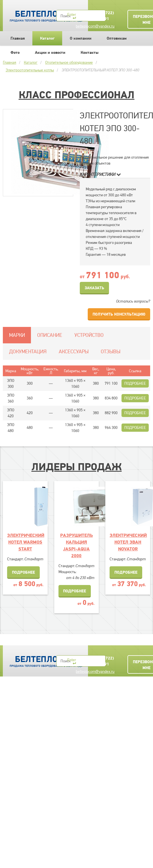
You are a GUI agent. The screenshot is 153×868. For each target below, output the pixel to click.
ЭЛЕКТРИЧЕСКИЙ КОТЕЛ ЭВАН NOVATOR (128, 542)
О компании (81, 38)
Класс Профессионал (77, 95)
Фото (15, 52)
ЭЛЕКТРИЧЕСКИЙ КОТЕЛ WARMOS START (26, 542)
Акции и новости (50, 52)
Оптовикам (117, 38)
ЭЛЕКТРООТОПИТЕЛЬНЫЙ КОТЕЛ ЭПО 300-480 (100, 70)
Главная (18, 38)
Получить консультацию (119, 314)
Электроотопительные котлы (30, 70)
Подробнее (135, 383)
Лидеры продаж (77, 467)
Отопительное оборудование (69, 62)
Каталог (47, 38)
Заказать (94, 288)
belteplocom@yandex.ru (95, 26)
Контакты (90, 52)
